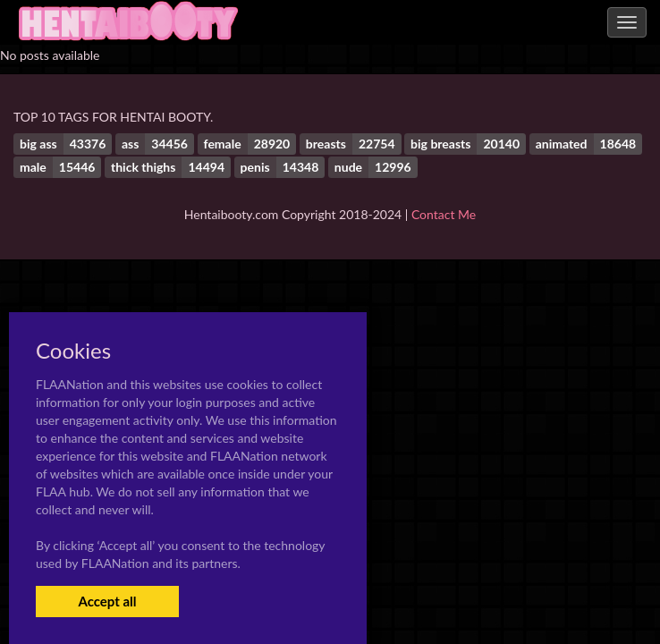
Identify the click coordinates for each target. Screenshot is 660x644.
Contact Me (444, 214)
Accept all (107, 601)
